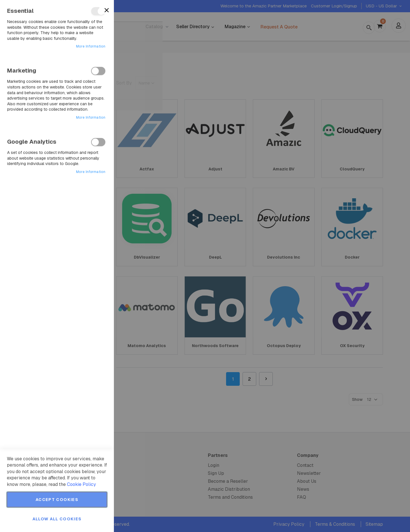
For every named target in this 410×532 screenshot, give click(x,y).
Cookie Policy (81, 484)
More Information (91, 46)
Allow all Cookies (57, 519)
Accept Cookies (57, 500)
